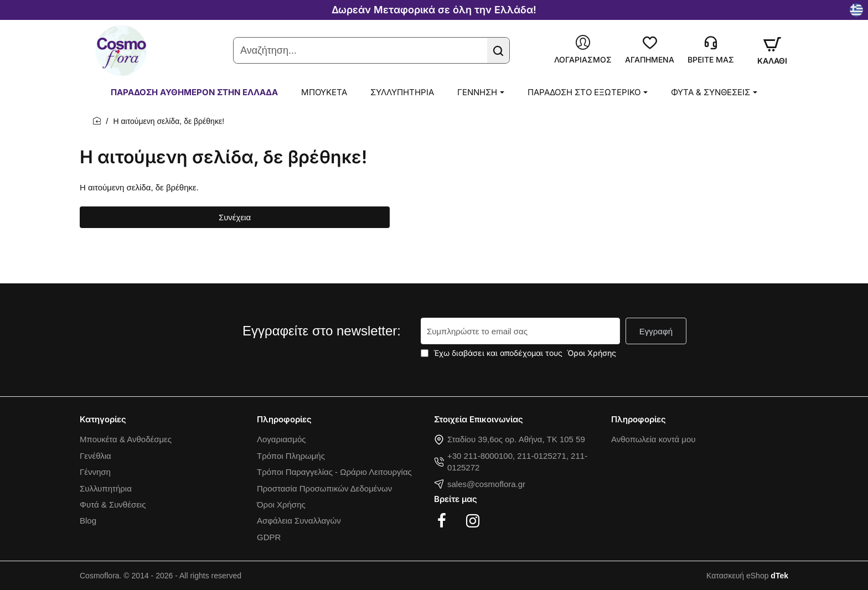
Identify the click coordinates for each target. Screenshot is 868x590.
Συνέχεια (235, 217)
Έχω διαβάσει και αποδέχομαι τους (520, 353)
